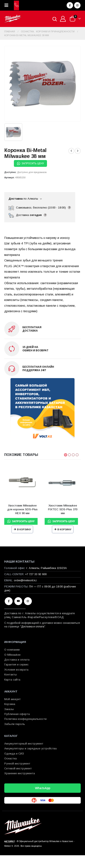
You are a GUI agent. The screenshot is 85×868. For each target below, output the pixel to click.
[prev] (71, 151)
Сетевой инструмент (18, 768)
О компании (12, 650)
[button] (8, 5)
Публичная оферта (17, 714)
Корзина (10, 704)
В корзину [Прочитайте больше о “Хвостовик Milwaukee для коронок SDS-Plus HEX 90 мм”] (24, 529)
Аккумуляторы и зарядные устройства (30, 748)
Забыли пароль (15, 724)
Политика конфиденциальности (25, 719)
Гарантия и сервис (16, 664)
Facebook (9, 601)
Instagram (28, 601)
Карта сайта (12, 680)
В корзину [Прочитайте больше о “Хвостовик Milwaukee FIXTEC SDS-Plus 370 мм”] (64, 529)
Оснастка (10, 758)
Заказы (9, 709)
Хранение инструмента (20, 773)
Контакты (11, 674)
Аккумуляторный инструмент (24, 744)
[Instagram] (77, 5)
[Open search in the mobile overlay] (55, 19)
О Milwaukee (12, 655)
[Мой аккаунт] (63, 19)
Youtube (18, 601)
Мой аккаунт (12, 699)
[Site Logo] (13, 19)
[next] (78, 151)
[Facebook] (70, 5)
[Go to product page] (22, 483)
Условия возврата (16, 670)
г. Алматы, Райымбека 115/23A (47, 568)
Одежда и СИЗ (14, 754)
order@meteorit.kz (25, 580)
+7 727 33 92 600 (36, 574)
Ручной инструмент (17, 764)
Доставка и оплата (33, 627)
